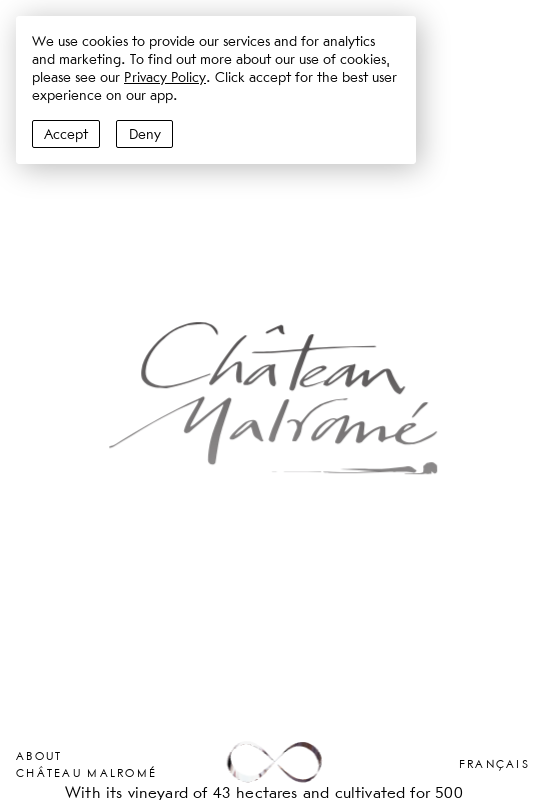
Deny (145, 134)
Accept (66, 134)
